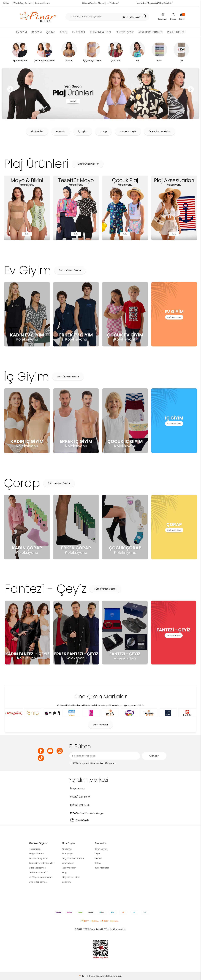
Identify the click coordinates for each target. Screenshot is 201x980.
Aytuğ (98, 863)
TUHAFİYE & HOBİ (100, 32)
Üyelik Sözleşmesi (38, 882)
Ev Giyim (61, 131)
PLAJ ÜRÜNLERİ (176, 32)
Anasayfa (67, 849)
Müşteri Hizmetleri (71, 877)
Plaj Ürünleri (37, 131)
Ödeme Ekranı (42, 3)
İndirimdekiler (69, 868)
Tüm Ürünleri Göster (88, 164)
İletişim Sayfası (78, 788)
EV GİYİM (21, 32)
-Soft (83, 976)
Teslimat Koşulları (38, 858)
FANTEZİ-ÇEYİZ (125, 32)
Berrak (98, 858)
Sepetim (66, 882)
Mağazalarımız (37, 854)
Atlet (138, 17)
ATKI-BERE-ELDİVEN (150, 32)
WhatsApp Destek (23, 3)
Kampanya (68, 854)
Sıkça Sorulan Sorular (73, 858)
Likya (97, 854)
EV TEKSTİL (79, 32)
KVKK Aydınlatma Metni (41, 877)
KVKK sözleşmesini (82, 763)
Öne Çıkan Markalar (160, 131)
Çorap (103, 131)
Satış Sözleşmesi (38, 868)
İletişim (7, 3)
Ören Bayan (101, 849)
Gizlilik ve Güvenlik (38, 872)
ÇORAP (51, 32)
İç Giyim (83, 131)
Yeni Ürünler (68, 863)
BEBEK (64, 32)
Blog (64, 872)
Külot (125, 17)
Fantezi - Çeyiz (128, 131)
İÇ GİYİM (37, 32)
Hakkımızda (35, 849)
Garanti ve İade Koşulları (42, 863)
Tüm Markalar (100, 725)
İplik (132, 17)
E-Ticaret (91, 976)
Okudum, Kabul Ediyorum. (92, 763)
